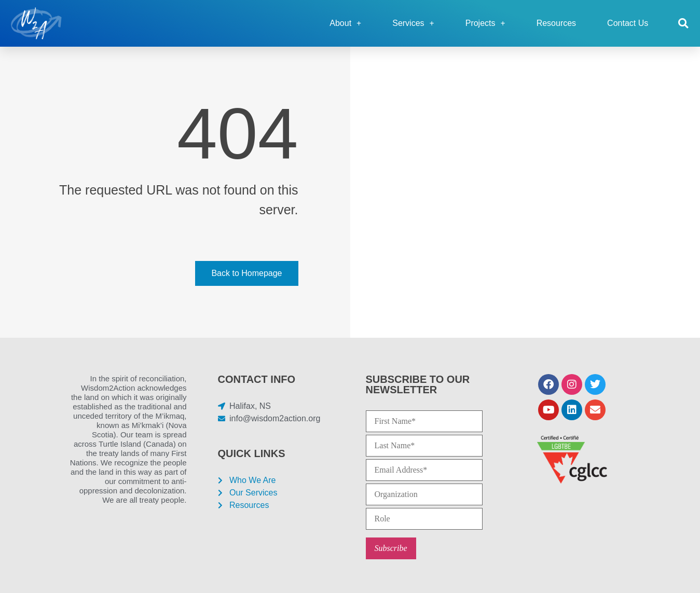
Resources (556, 23)
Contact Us (628, 23)
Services (413, 23)
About (345, 23)
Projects (485, 23)
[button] (683, 24)
